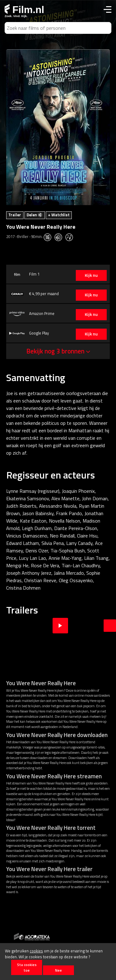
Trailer (15, 215)
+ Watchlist (59, 215)
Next (110, 626)
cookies (36, 951)
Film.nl (24, 10)
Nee (58, 970)
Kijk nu (91, 275)
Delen (34, 215)
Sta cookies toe (27, 967)
